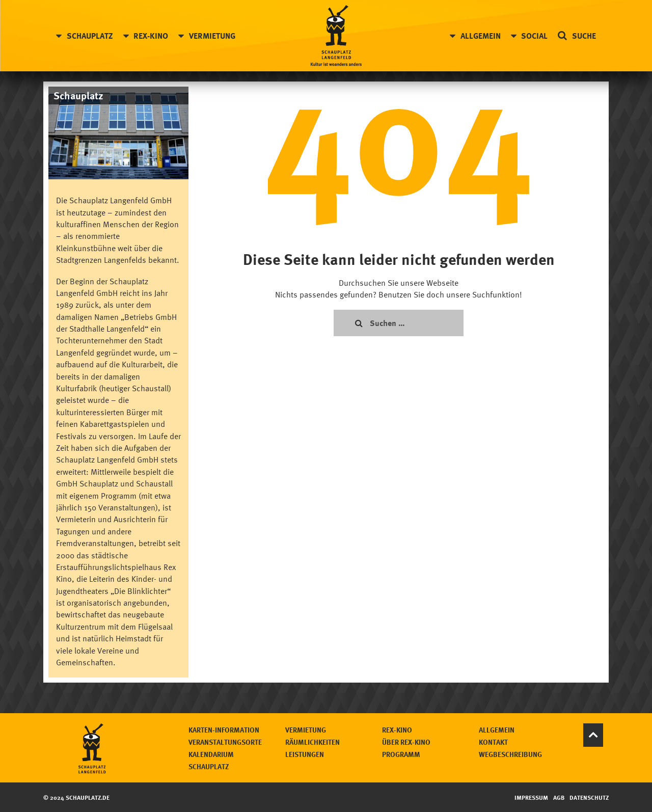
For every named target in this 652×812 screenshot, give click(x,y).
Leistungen (305, 754)
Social (534, 36)
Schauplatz (90, 36)
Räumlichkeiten (313, 742)
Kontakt (493, 742)
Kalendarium (211, 754)
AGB (559, 797)
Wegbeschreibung (510, 754)
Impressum (531, 797)
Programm (401, 754)
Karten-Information (224, 730)
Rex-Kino (151, 36)
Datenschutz (589, 797)
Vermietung (212, 36)
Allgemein (481, 36)
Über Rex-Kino (406, 742)
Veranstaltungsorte (225, 742)
